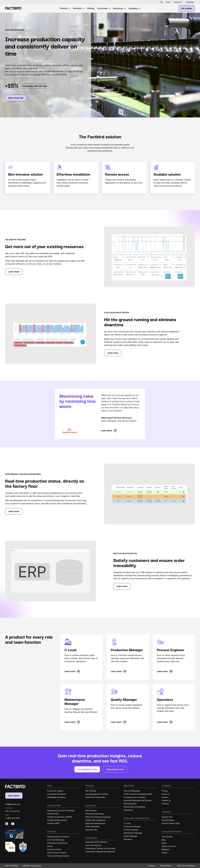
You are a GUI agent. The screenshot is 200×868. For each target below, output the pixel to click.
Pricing (165, 791)
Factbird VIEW (53, 823)
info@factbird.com (13, 804)
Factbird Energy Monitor (57, 820)
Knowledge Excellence (57, 797)
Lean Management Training (97, 794)
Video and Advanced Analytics (98, 817)
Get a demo (187, 8)
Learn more (14, 272)
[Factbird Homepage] (13, 8)
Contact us (166, 800)
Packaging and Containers (135, 797)
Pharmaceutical (130, 804)
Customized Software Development (100, 852)
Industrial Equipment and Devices (138, 800)
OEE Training (91, 791)
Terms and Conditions (186, 866)
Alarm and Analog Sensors (58, 856)
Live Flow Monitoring (56, 840)
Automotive (128, 810)
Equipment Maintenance (95, 823)
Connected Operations (57, 794)
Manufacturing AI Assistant (58, 837)
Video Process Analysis (57, 853)
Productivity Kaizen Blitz (95, 797)
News (164, 843)
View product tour (115, 769)
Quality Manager (130, 836)
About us (165, 794)
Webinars (166, 849)
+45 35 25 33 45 (12, 811)
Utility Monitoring (92, 826)
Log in (168, 2)
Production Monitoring (95, 814)
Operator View (91, 830)
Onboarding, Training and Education (100, 848)
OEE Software (91, 810)
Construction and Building (134, 807)
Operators (128, 839)
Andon (50, 846)
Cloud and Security (93, 845)
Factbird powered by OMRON (60, 817)
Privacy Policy (166, 866)
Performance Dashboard (57, 843)
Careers (165, 797)
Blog (164, 840)
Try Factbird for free (87, 769)
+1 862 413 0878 (12, 818)
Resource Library (169, 846)
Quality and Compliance (95, 820)
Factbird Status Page (171, 823)
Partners (165, 804)
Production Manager (132, 826)
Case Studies (167, 837)
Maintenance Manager (133, 833)
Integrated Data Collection (96, 842)
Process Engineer (131, 830)
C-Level (127, 823)
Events (165, 853)
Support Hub (167, 817)
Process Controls (54, 849)
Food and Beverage (132, 791)
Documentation (168, 820)
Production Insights (55, 791)
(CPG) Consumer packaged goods (138, 794)
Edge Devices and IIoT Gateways (61, 810)
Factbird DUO (53, 814)
